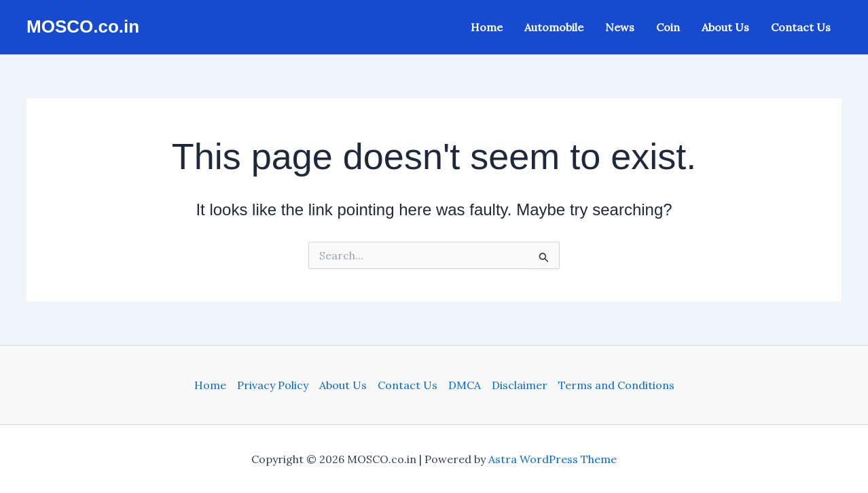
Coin (668, 27)
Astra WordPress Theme (553, 459)
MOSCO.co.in (83, 26)
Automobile (554, 27)
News (620, 27)
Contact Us (801, 27)
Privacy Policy (273, 385)
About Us (725, 27)
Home (487, 27)
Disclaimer (520, 385)
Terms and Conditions (616, 385)
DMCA (465, 385)
